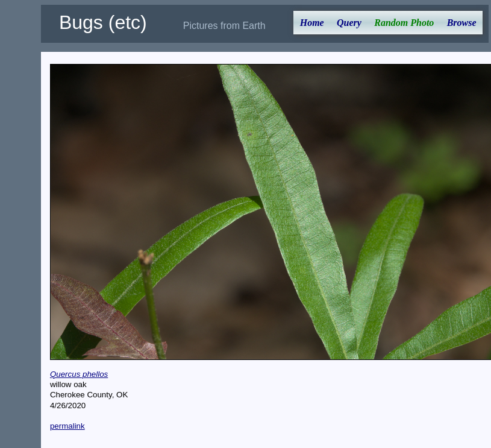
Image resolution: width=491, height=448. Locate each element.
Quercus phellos (79, 374)
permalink (67, 426)
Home (312, 23)
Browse (462, 23)
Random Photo (404, 23)
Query (349, 23)
